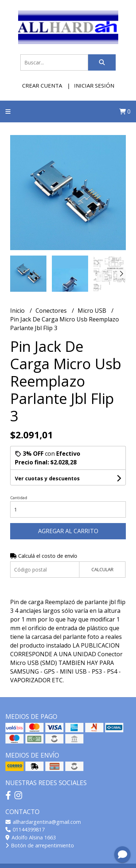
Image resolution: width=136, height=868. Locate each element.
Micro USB (93, 311)
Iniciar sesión (94, 85)
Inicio (18, 311)
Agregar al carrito (68, 531)
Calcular (102, 569)
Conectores (52, 311)
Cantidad (19, 498)
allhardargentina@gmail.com (43, 822)
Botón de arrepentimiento (40, 845)
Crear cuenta (42, 85)
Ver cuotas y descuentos (47, 478)
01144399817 (25, 829)
